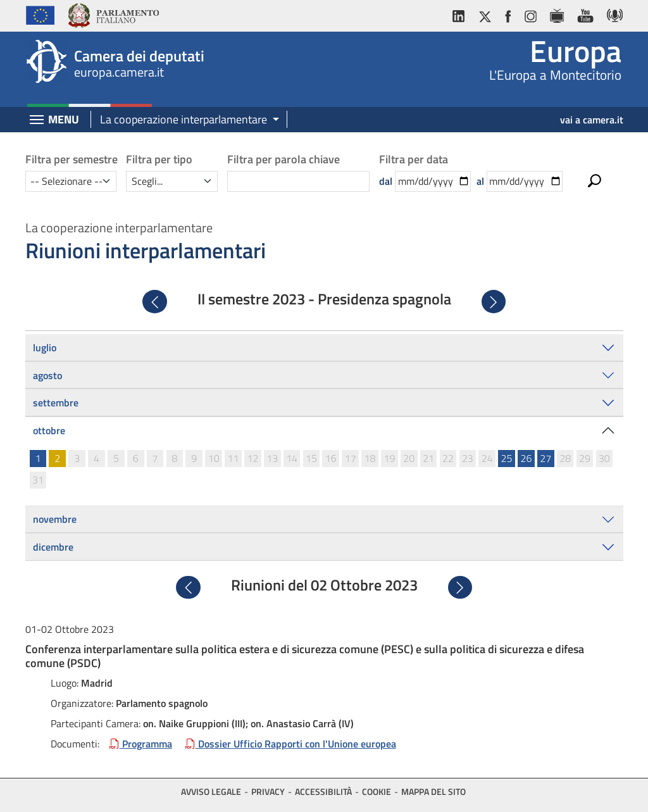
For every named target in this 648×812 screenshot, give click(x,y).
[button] (185, 120)
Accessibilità (323, 791)
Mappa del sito (433, 791)
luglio (45, 347)
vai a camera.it (592, 120)
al (480, 181)
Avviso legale (211, 791)
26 (526, 458)
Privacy (268, 791)
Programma (141, 744)
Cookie (377, 791)
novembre (55, 519)
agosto (47, 375)
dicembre (53, 547)
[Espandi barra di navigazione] (37, 121)
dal (386, 181)
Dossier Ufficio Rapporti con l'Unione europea (291, 744)
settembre (56, 403)
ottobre (49, 430)
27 (545, 458)
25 (507, 458)
